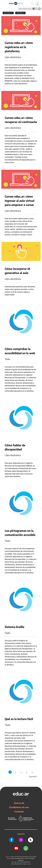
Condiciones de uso (19, 807)
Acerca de (19, 803)
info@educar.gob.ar (27, 864)
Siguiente (33, 776)
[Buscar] (32, 4)
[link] (38, 4)
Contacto (19, 811)
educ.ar (9, 857)
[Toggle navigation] (2, 1)
